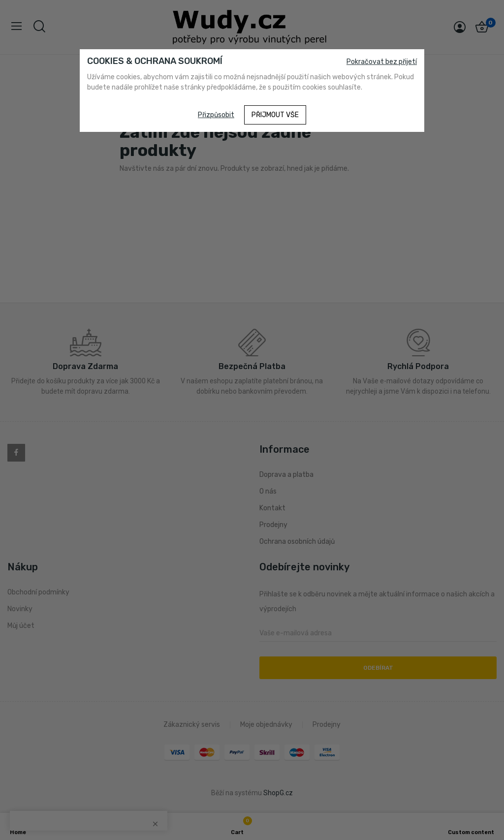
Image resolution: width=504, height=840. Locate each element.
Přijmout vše (275, 115)
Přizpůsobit (216, 115)
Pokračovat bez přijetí (382, 62)
